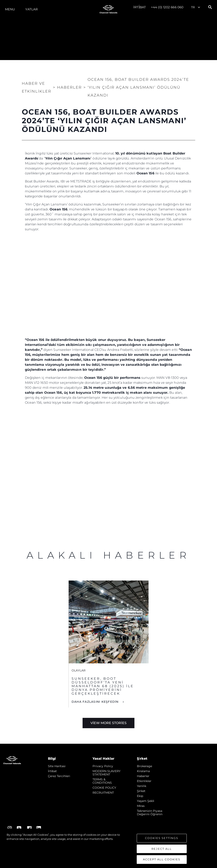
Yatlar (32, 9)
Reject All (162, 849)
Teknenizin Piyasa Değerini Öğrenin (150, 812)
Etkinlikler (144, 781)
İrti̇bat (140, 7)
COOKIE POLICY (104, 788)
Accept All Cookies (162, 860)
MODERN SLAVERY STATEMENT (107, 773)
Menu (10, 9)
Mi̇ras (141, 806)
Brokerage (144, 766)
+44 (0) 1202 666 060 (167, 7)
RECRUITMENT (103, 793)
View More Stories (108, 723)
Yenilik (142, 786)
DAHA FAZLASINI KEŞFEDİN (96, 702)
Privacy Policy (103, 766)
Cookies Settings (162, 838)
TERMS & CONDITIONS (102, 781)
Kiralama (143, 771)
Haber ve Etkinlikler (37, 87)
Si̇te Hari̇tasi (57, 766)
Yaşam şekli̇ (146, 801)
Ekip (140, 796)
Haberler (143, 776)
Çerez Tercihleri (59, 776)
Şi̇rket (141, 791)
